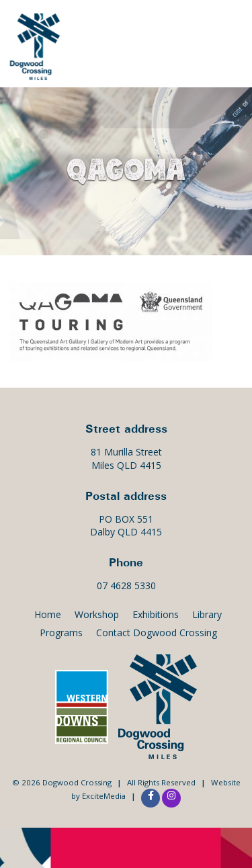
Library (207, 614)
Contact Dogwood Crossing (157, 633)
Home (48, 614)
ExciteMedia (104, 796)
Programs (61, 633)
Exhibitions (156, 614)
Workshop (97, 614)
